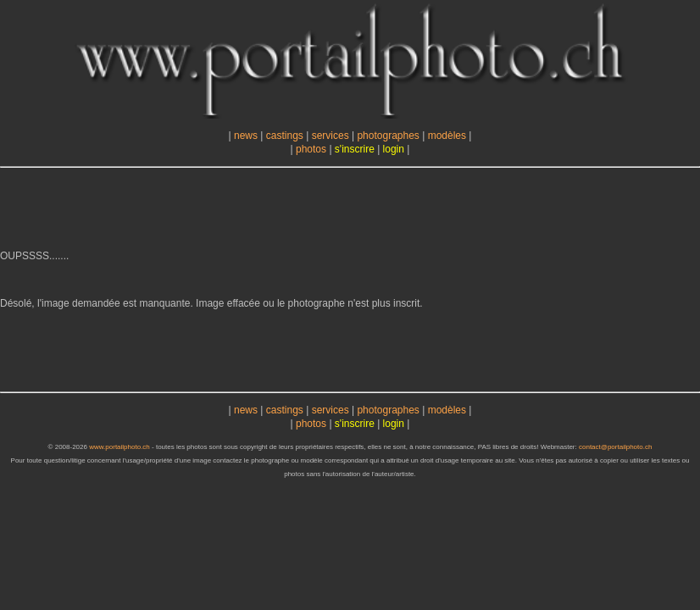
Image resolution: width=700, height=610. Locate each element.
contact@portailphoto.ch (615, 447)
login (394, 149)
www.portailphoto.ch (119, 447)
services (331, 136)
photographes (388, 136)
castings (285, 136)
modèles (447, 136)
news (246, 136)
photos (311, 149)
